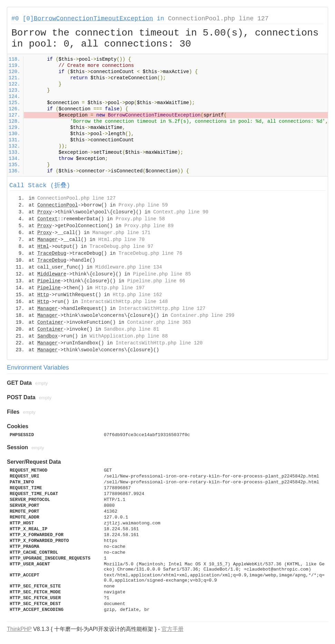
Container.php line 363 (159, 322)
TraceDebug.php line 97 (121, 246)
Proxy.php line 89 (149, 226)
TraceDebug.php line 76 (150, 253)
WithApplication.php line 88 (129, 336)
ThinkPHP (19, 629)
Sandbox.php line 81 (131, 329)
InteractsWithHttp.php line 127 (162, 309)
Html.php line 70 (121, 240)
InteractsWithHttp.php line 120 (159, 343)
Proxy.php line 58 (140, 219)
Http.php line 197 (120, 288)
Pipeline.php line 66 (156, 281)
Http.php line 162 (137, 295)
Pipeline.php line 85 (162, 274)
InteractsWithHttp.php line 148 (124, 302)
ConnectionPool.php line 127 (218, 19)
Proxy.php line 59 (143, 205)
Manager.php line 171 (121, 233)
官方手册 (173, 629)
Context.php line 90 (181, 212)
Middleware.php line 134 (129, 267)
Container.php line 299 (203, 315)
